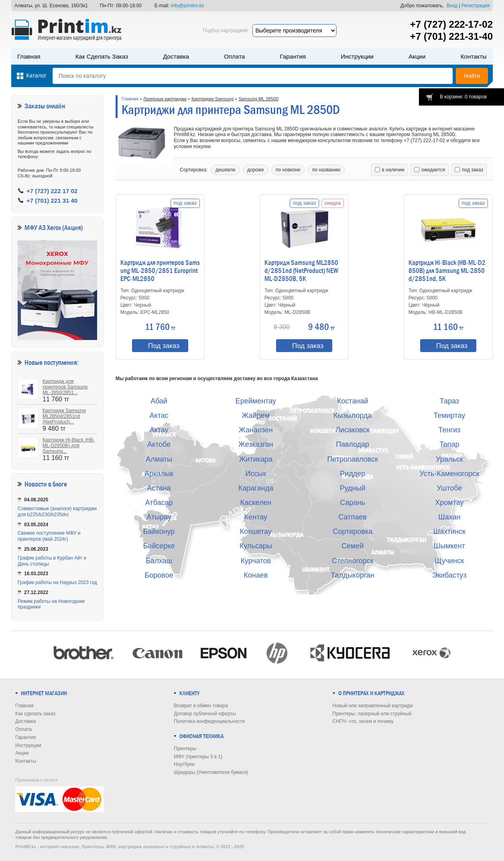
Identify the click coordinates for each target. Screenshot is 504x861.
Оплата (234, 56)
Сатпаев (352, 517)
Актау (159, 430)
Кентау (256, 517)
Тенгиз (449, 430)
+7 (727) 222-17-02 (451, 24)
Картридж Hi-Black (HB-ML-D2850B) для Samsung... (69, 446)
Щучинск (450, 561)
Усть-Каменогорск (450, 474)
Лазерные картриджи (165, 99)
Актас (159, 415)
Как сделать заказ (102, 56)
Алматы (159, 459)
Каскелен (256, 503)
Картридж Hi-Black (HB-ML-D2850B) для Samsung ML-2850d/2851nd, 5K (447, 271)
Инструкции (357, 56)
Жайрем (256, 415)
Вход (452, 6)
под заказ (469, 170)
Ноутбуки (184, 764)
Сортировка (353, 531)
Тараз (449, 401)
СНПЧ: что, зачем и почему (363, 721)
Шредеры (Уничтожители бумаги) (211, 772)
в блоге (58, 484)
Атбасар (159, 503)
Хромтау (449, 503)
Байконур (159, 531)
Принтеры (185, 749)
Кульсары (256, 546)
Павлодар (353, 444)
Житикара (256, 459)
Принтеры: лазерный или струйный (372, 714)
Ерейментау (256, 401)
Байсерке (159, 546)
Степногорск (353, 561)
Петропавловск (352, 459)
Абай (159, 401)
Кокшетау (256, 531)
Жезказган (256, 444)
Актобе (159, 444)
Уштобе (449, 488)
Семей (353, 546)
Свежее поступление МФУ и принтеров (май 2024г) (49, 536)
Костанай (353, 401)
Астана (159, 488)
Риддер (353, 474)
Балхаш (159, 561)
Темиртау (449, 415)
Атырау (159, 517)
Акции (417, 56)
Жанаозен (256, 430)
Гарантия (293, 56)
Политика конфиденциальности (209, 721)
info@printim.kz (188, 6)
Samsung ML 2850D (259, 99)
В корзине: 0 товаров (463, 97)
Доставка (176, 56)
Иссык (256, 474)
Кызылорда (353, 415)
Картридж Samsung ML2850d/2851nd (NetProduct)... (64, 416)
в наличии (390, 170)
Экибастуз (449, 575)
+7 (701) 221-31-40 (451, 36)
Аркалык (159, 474)
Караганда (256, 488)
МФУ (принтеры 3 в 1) (198, 757)
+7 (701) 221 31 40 (52, 200)
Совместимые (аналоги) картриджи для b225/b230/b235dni (57, 512)
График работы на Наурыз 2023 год (57, 582)
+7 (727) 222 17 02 (52, 191)
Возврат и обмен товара (201, 706)
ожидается (430, 170)
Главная (29, 56)
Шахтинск (449, 531)
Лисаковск (353, 430)
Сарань (353, 503)
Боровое (159, 575)
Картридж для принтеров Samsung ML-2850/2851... (65, 387)
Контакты (474, 56)
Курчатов (256, 561)
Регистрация (476, 6)
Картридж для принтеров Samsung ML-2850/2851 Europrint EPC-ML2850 (160, 271)
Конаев (256, 575)
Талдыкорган (352, 575)
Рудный (353, 488)
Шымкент (449, 546)
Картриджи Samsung (212, 99)
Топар (449, 444)
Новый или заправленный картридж (373, 706)
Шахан (449, 517)
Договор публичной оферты (205, 714)
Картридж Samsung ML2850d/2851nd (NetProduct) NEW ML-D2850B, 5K (301, 271)
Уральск (449, 459)
